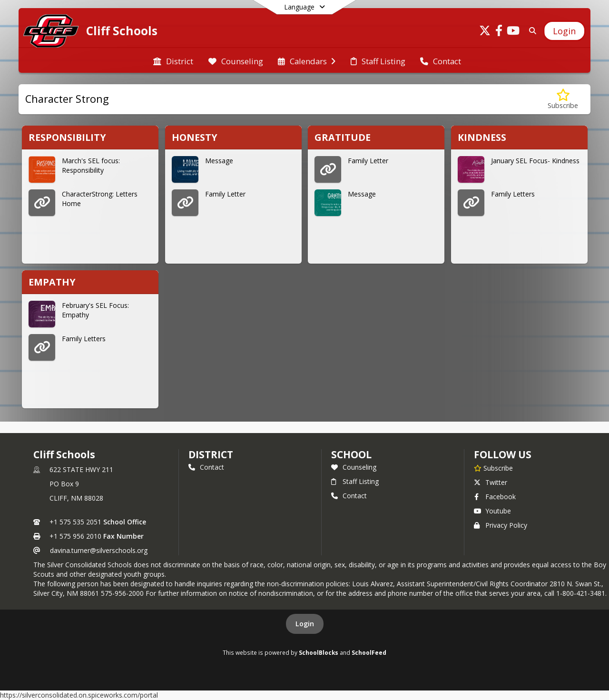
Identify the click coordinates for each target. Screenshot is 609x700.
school (351, 454)
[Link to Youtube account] (513, 32)
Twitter (491, 482)
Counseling (354, 467)
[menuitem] (173, 60)
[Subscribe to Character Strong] (563, 99)
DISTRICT (211, 454)
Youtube (492, 511)
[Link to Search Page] (531, 31)
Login (305, 624)
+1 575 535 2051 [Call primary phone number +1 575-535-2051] (75, 522)
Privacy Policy (501, 525)
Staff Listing (355, 481)
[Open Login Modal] (564, 31)
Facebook (495, 497)
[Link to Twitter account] (485, 32)
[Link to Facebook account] (499, 32)
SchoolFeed (369, 652)
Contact (206, 467)
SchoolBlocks (319, 652)
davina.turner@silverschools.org (99, 550)
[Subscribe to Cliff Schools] (493, 468)
